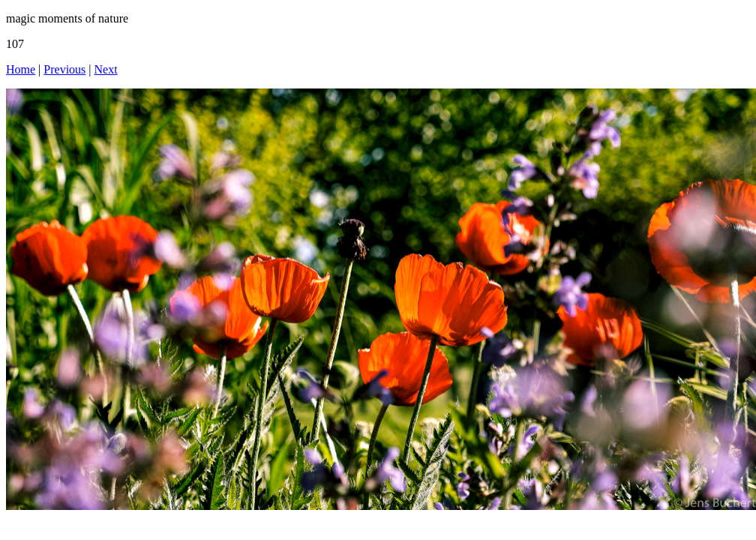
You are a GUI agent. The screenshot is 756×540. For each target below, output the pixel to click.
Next (106, 69)
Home (21, 69)
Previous (64, 69)
